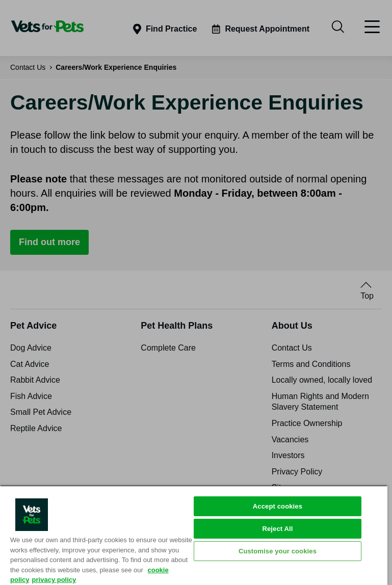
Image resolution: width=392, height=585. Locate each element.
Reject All (277, 529)
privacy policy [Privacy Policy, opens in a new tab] (54, 580)
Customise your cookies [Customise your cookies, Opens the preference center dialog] (278, 551)
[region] (194, 535)
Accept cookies (278, 506)
